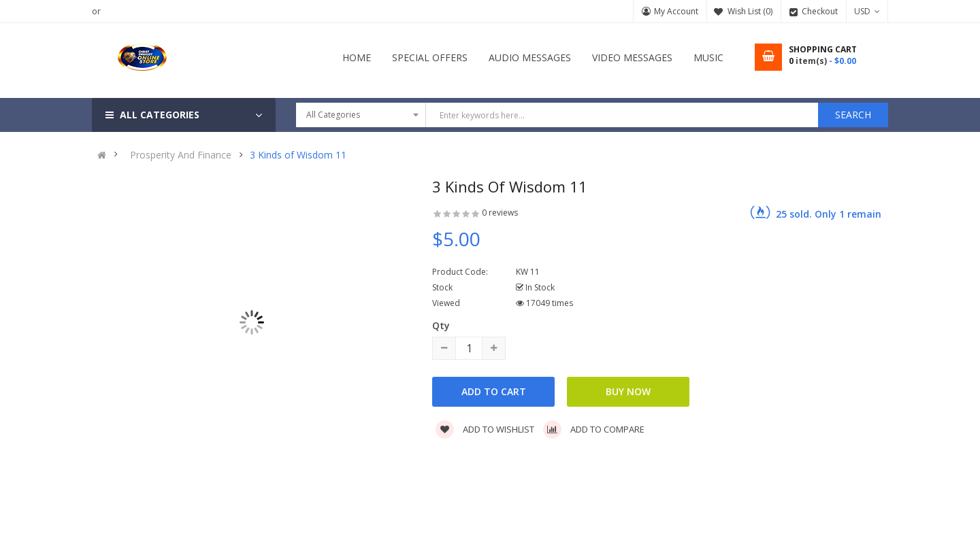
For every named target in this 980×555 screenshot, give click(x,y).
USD (867, 11)
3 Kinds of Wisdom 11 (298, 155)
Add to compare (594, 429)
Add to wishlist (485, 429)
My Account (676, 11)
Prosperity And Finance (181, 155)
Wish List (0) (750, 11)
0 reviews (500, 213)
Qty (441, 325)
